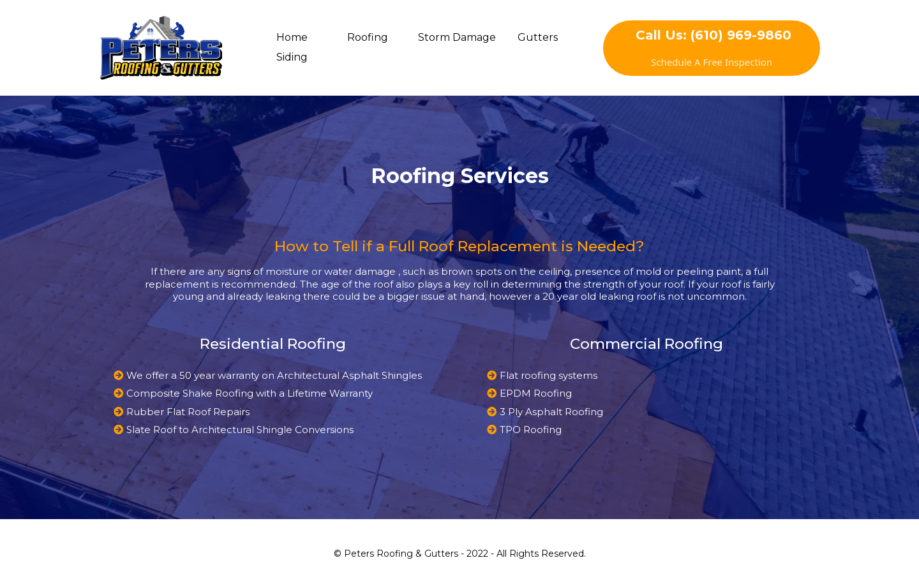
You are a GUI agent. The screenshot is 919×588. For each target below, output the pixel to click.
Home (292, 37)
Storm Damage (457, 37)
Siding (292, 57)
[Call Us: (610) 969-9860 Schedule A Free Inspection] (712, 48)
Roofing (368, 37)
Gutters (538, 37)
